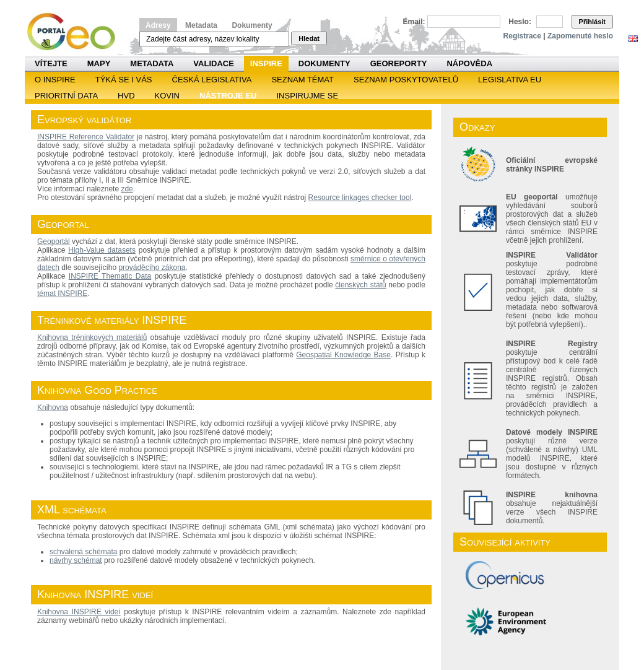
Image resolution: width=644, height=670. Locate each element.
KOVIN (167, 96)
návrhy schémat (76, 560)
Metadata (201, 25)
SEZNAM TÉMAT (302, 80)
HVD (126, 96)
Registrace (522, 36)
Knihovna (53, 407)
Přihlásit (592, 22)
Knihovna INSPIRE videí (79, 612)
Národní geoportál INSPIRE (76, 32)
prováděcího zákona (152, 268)
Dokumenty (252, 25)
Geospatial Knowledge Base (343, 355)
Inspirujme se (307, 96)
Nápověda (469, 63)
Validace (213, 63)
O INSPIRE (55, 80)
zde (127, 189)
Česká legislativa (212, 80)
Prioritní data (66, 96)
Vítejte (51, 63)
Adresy (158, 25)
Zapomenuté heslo (580, 36)
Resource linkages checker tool (360, 198)
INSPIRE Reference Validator (86, 137)
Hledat (309, 38)
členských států (360, 285)
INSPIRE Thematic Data (110, 276)
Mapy (99, 63)
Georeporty (399, 63)
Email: (414, 22)
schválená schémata (83, 552)
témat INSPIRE (62, 294)
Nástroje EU (228, 96)
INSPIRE (266, 63)
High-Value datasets (102, 250)
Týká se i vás (124, 80)
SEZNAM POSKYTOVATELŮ (406, 80)
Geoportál (54, 241)
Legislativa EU (510, 80)
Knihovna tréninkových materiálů (92, 337)
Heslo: (520, 22)
